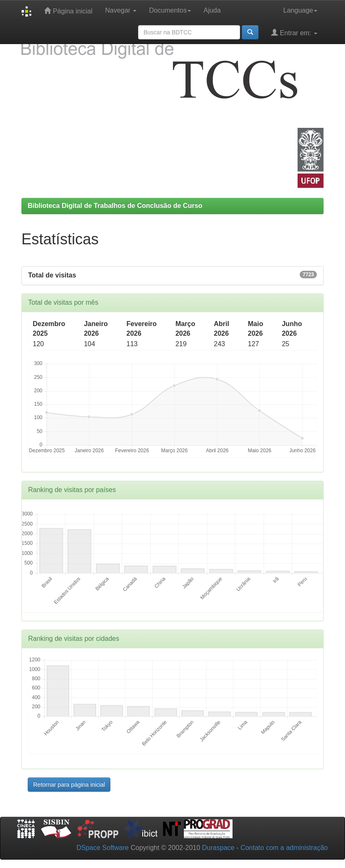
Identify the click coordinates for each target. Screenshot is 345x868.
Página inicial (68, 11)
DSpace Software (103, 848)
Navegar (121, 10)
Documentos (170, 10)
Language (300, 10)
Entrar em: (294, 32)
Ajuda (212, 10)
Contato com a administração (284, 848)
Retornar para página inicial (69, 785)
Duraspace (218, 848)
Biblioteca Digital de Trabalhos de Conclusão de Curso (115, 206)
